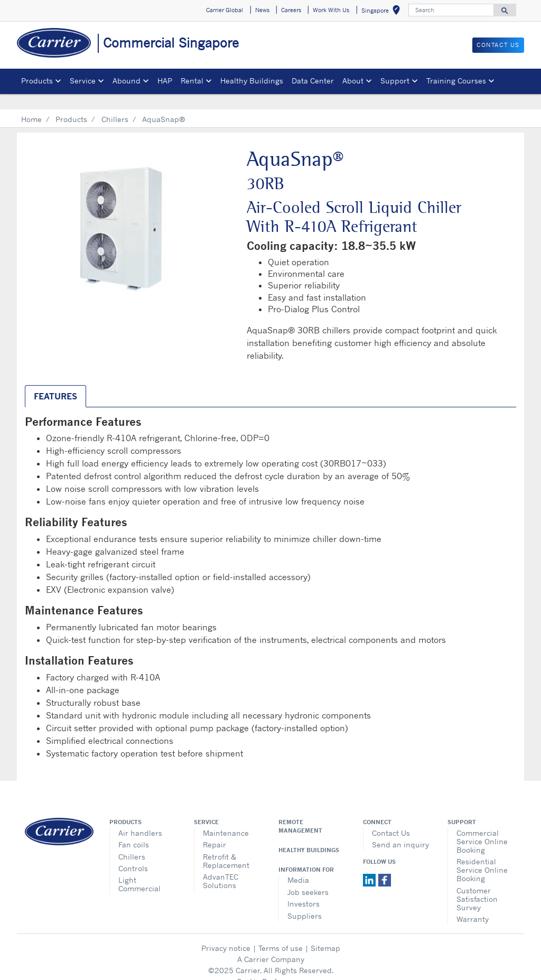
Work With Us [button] (331, 10)
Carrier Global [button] (225, 10)
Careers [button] (291, 10)
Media (298, 865)
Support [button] (395, 81)
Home (31, 104)
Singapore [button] (383, 12)
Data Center (313, 81)
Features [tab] (55, 381)
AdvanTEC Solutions (221, 866)
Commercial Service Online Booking (482, 826)
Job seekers (308, 877)
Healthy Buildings (252, 81)
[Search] (451, 10)
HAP (165, 81)
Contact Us (391, 818)
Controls (133, 853)
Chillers (115, 104)
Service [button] (83, 81)
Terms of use (281, 933)
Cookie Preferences (270, 966)
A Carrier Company (271, 944)
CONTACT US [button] (498, 45)
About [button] (353, 81)
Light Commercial (139, 869)
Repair (214, 829)
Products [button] (37, 81)
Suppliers (305, 900)
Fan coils (134, 829)
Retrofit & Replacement (226, 846)
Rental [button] (192, 81)
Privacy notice (226, 933)
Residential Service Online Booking (482, 855)
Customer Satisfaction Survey (477, 884)
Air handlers (140, 818)
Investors (304, 888)
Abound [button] (127, 81)
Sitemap (325, 933)
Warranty (473, 904)
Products (71, 104)
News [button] (262, 10)
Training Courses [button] (456, 81)
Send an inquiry (400, 829)
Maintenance (226, 818)
